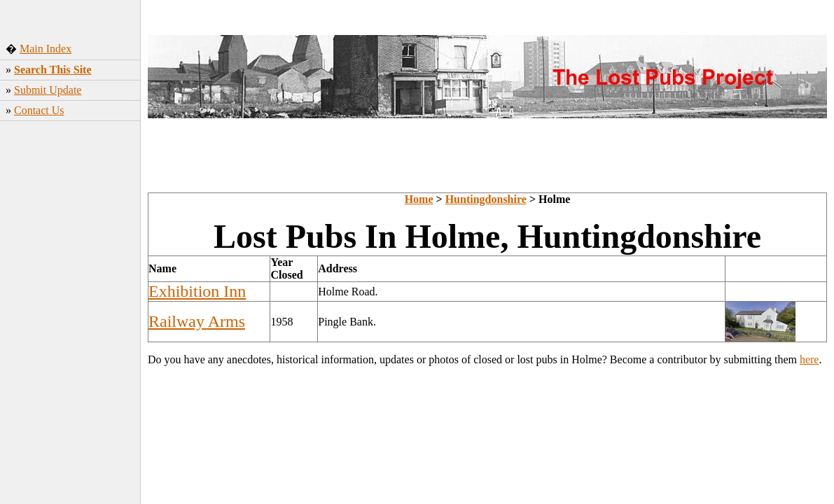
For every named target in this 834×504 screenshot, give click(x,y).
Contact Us (39, 110)
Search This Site (53, 70)
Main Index (46, 49)
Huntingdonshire (486, 199)
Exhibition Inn (197, 291)
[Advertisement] (70, 244)
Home (419, 199)
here (809, 359)
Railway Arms (197, 321)
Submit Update (48, 90)
